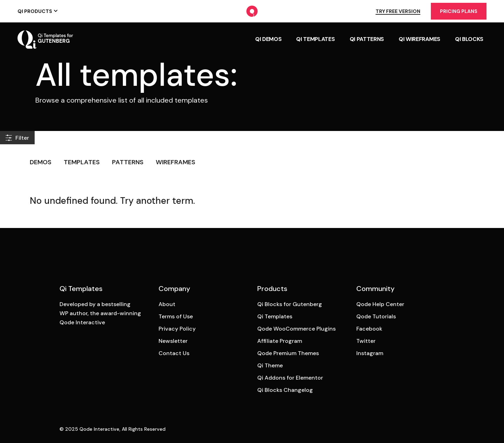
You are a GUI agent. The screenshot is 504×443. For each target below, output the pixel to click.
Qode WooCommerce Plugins (296, 329)
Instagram (370, 353)
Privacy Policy (177, 329)
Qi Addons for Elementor (290, 378)
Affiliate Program (280, 341)
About (167, 304)
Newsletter (173, 341)
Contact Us (174, 353)
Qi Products (35, 11)
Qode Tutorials (376, 316)
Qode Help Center (380, 304)
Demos (41, 162)
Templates (82, 162)
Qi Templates (275, 316)
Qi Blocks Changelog (285, 390)
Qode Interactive (99, 429)
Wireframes (176, 162)
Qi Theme (270, 365)
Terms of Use (176, 316)
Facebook (369, 329)
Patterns (128, 162)
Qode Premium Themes (288, 353)
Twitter (366, 341)
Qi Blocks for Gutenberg (290, 304)
